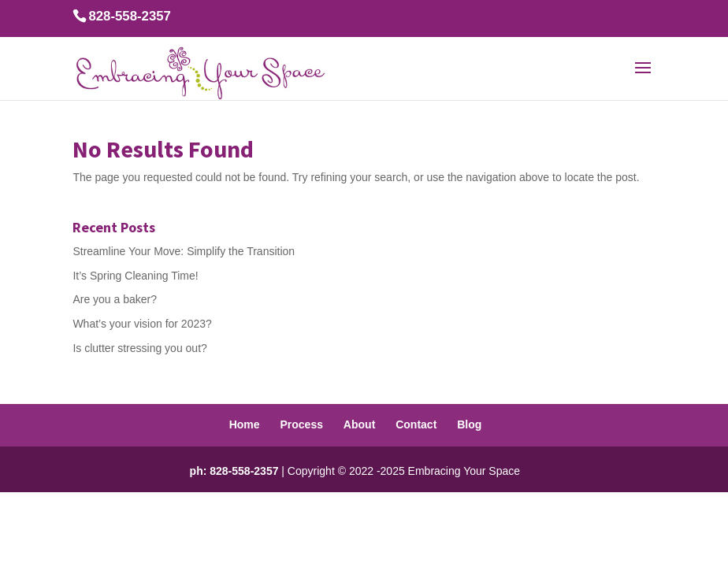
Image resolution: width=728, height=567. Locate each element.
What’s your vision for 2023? (142, 324)
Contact (416, 424)
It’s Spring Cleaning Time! (135, 276)
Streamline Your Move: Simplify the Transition (184, 251)
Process (301, 424)
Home (245, 424)
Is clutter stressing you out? (139, 348)
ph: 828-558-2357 (234, 471)
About (359, 424)
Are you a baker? (115, 299)
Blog (469, 424)
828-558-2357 (130, 16)
